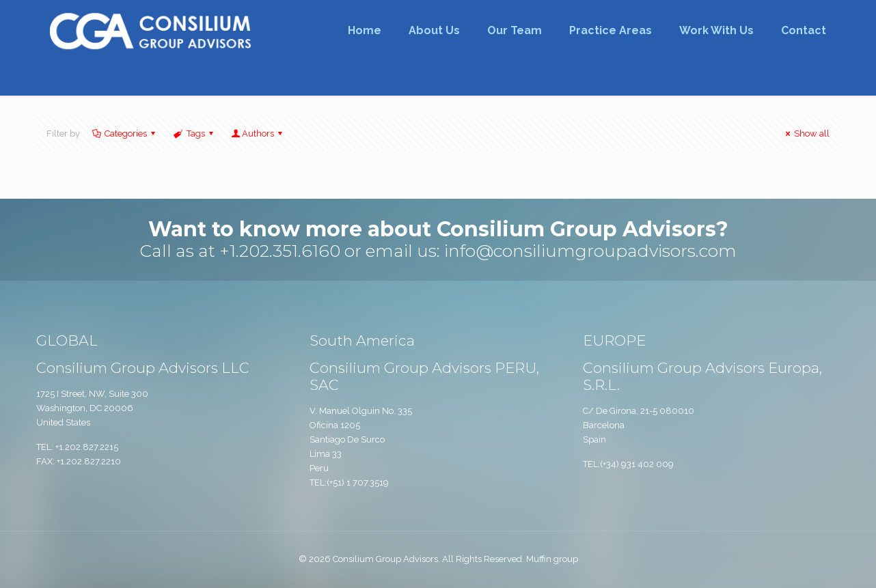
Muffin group (552, 559)
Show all (806, 134)
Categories (125, 134)
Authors (258, 134)
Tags (194, 134)
